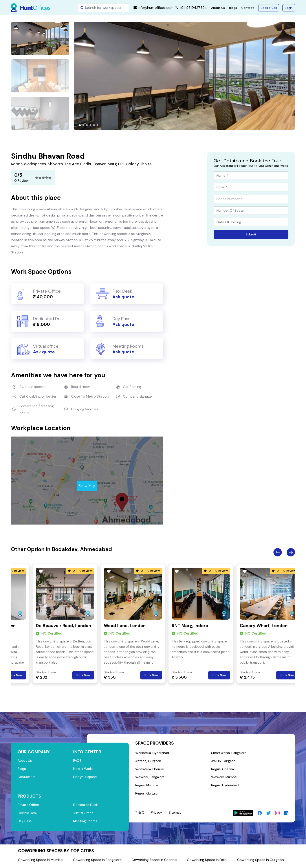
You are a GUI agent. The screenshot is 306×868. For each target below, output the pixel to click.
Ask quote (123, 297)
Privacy (157, 814)
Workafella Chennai (151, 770)
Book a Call (269, 8)
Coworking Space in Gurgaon (260, 861)
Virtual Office (84, 814)
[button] (80, 125)
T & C (140, 814)
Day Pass (25, 823)
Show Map (87, 486)
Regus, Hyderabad (226, 786)
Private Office (28, 806)
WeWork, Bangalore (151, 778)
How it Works (84, 769)
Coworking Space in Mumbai (41, 861)
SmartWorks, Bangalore (230, 753)
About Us (218, 8)
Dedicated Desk (86, 806)
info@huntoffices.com (153, 8)
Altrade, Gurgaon (149, 761)
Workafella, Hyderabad (153, 753)
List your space (86, 777)
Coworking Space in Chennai (154, 861)
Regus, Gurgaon (148, 795)
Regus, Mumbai (147, 786)
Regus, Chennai (223, 770)
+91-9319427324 (191, 8)
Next (291, 552)
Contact (248, 8)
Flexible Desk (28, 814)
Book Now (15, 675)
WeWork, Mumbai (225, 778)
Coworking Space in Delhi (207, 861)
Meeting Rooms (86, 823)
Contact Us (27, 777)
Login (289, 8)
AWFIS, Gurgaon (224, 761)
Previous (278, 552)
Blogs (233, 8)
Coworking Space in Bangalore (97, 861)
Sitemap (176, 814)
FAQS (77, 761)
